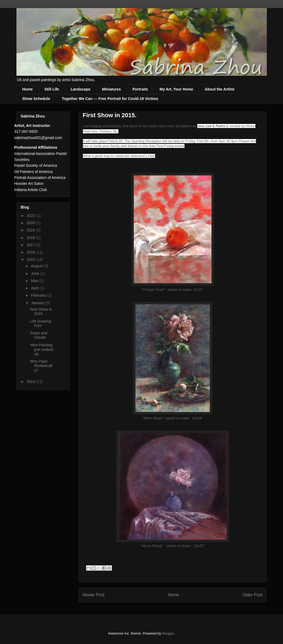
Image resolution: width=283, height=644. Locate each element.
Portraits (140, 89)
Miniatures (111, 89)
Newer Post (94, 595)
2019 (31, 230)
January (38, 303)
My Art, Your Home (176, 89)
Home (28, 89)
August (37, 266)
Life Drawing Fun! (40, 323)
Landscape (81, 89)
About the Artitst (220, 89)
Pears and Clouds (39, 335)
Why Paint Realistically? (41, 366)
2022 (31, 216)
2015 (31, 259)
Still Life (52, 89)
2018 (31, 238)
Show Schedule (36, 99)
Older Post (253, 595)
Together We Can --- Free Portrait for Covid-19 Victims (110, 99)
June (36, 273)
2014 (31, 382)
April (35, 288)
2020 (31, 223)
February (39, 295)
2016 (31, 252)
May (35, 281)
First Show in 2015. (41, 312)
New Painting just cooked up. (42, 349)
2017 (31, 245)
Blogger (168, 633)
